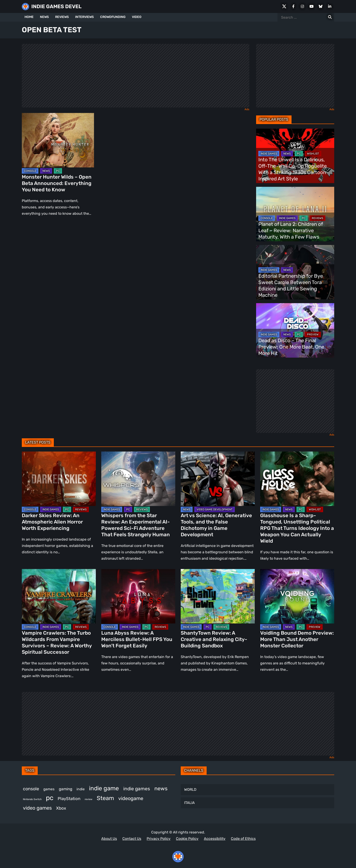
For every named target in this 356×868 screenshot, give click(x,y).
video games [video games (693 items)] (37, 808)
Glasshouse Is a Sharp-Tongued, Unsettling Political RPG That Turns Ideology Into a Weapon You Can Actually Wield (297, 528)
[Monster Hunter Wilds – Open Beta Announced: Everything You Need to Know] (58, 140)
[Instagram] (302, 6)
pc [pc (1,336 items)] (50, 798)
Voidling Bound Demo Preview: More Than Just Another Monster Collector (297, 639)
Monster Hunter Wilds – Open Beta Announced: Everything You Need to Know (57, 183)
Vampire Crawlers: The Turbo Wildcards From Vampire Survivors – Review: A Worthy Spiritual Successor (57, 642)
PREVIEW (313, 334)
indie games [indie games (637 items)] (137, 789)
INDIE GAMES (269, 154)
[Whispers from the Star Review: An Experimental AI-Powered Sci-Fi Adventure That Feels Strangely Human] (138, 479)
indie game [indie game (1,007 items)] (104, 788)
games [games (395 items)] (49, 789)
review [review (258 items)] (89, 799)
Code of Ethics (243, 839)
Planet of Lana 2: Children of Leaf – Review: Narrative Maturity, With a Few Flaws (291, 231)
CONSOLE (30, 171)
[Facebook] (293, 6)
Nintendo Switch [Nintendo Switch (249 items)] (32, 799)
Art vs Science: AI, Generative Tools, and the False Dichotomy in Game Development (216, 525)
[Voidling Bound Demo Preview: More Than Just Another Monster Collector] (297, 596)
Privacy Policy (159, 839)
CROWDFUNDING (113, 17)
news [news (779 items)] (161, 788)
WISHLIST (313, 154)
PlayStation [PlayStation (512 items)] (69, 799)
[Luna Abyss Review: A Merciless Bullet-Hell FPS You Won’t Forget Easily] (138, 596)
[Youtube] (311, 6)
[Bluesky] (321, 6)
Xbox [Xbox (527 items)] (61, 808)
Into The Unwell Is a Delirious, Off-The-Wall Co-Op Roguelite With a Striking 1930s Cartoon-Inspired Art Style (293, 169)
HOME (29, 17)
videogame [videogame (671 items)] (131, 798)
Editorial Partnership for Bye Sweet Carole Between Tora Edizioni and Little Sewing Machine (291, 286)
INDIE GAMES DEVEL (56, 6)
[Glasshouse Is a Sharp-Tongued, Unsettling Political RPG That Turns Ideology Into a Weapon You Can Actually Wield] (297, 479)
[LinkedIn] (330, 6)
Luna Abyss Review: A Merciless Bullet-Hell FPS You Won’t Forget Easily (137, 639)
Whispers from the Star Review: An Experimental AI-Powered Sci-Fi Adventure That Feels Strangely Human (136, 525)
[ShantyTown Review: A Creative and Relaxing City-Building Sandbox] (218, 596)
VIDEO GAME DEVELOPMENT (215, 509)
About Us (109, 839)
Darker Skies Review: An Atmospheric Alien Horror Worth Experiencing (52, 522)
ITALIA (189, 803)
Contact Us (132, 839)
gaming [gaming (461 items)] (66, 789)
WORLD (190, 789)
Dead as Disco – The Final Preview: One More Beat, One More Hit (291, 347)
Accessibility (215, 839)
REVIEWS (62, 17)
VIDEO (137, 17)
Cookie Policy (187, 839)
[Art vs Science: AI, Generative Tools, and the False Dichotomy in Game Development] (218, 479)
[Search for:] (330, 17)
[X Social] (284, 6)
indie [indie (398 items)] (81, 789)
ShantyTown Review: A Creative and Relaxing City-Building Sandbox (214, 639)
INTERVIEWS (84, 17)
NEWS (44, 17)
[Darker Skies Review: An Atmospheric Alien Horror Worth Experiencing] (59, 479)
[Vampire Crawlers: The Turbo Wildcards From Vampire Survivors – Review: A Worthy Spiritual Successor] (59, 596)
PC (58, 171)
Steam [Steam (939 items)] (105, 798)
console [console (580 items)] (31, 789)
